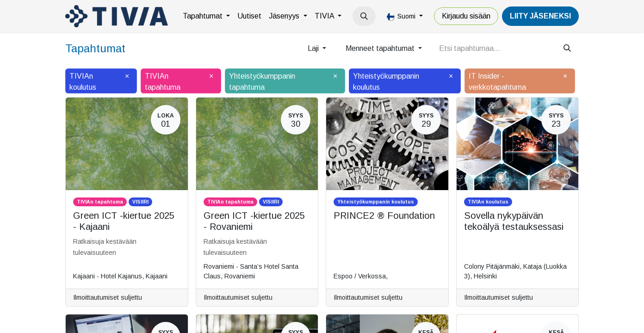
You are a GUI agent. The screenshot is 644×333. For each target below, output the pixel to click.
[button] (364, 16)
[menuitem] (206, 16)
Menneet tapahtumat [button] (381, 48)
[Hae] (567, 49)
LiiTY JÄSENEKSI (540, 16)
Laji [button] (314, 48)
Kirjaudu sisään (466, 16)
